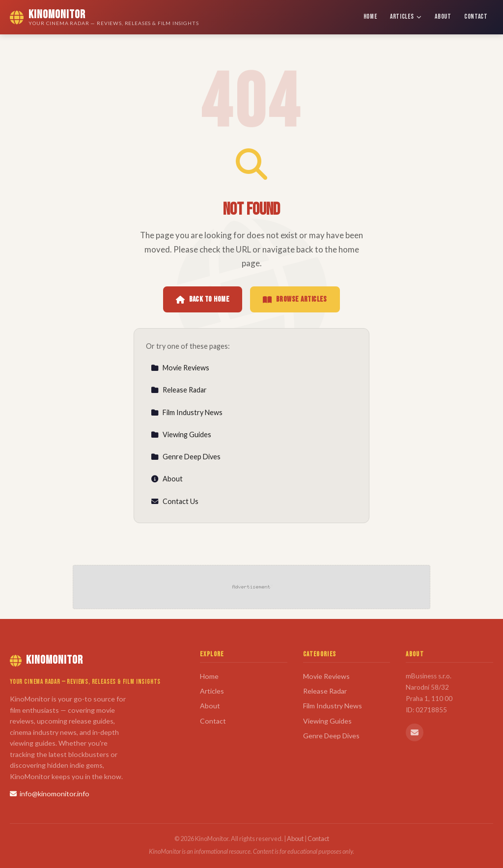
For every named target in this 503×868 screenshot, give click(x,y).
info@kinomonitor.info (50, 794)
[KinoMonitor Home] (104, 17)
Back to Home (203, 299)
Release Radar (179, 390)
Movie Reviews (180, 368)
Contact (476, 17)
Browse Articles (295, 299)
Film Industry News (187, 412)
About (443, 17)
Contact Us (175, 501)
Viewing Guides (181, 434)
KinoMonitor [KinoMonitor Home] (46, 660)
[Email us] (415, 732)
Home (370, 17)
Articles (406, 17)
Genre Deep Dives (186, 457)
